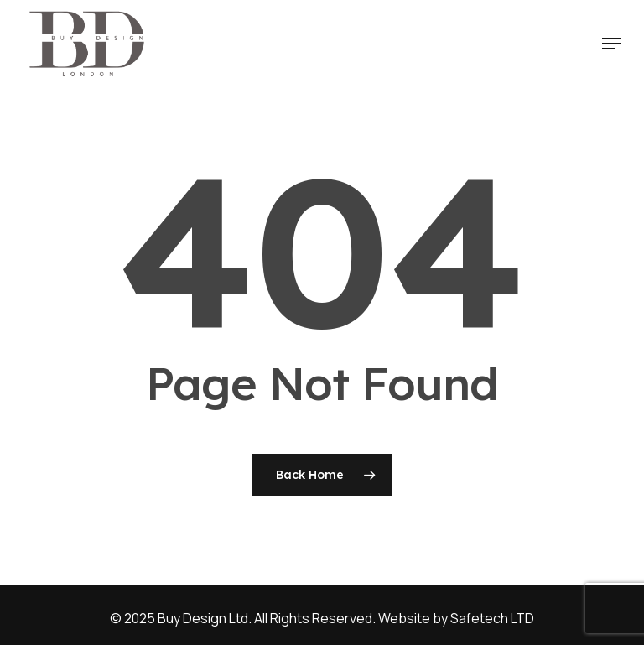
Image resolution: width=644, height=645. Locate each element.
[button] (611, 44)
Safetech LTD (492, 618)
